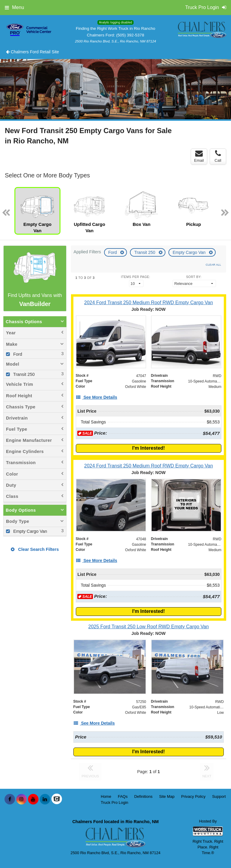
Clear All (213, 265)
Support (219, 796)
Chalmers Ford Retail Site (32, 52)
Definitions (143, 796)
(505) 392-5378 (130, 35)
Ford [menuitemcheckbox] (17, 354)
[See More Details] (97, 397)
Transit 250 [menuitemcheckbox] (23, 374)
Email (199, 156)
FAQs (123, 796)
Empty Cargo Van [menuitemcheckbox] (30, 531)
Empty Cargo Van (190, 252)
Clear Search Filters (35, 549)
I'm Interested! (148, 448)
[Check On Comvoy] (57, 799)
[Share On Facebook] (10, 799)
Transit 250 (145, 252)
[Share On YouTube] (33, 799)
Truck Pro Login (114, 802)
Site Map (167, 796)
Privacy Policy (193, 796)
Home (106, 796)
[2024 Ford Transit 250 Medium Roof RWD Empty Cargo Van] (149, 303)
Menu (14, 7)
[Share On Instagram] (22, 799)
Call (218, 156)
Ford (113, 252)
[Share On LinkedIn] (45, 799)
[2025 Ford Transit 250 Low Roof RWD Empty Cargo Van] (149, 627)
